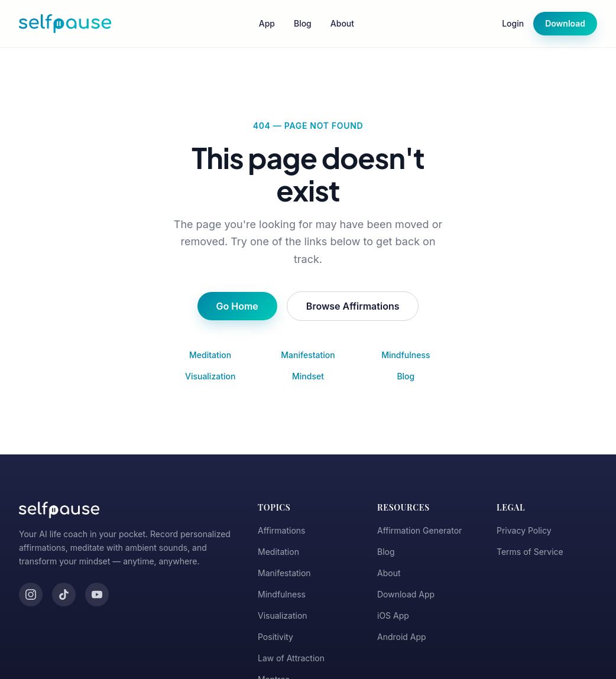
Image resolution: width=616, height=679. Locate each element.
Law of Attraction (291, 658)
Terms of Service (530, 552)
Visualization (210, 376)
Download (565, 23)
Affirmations (282, 530)
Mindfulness (406, 355)
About (342, 23)
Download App (406, 594)
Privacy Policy (524, 530)
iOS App (393, 615)
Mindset (308, 376)
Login (513, 23)
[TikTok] (64, 594)
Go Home (237, 306)
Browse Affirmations (353, 306)
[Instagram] (31, 594)
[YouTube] (97, 594)
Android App (402, 637)
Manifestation (308, 355)
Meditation (210, 355)
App (267, 23)
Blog (303, 23)
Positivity (275, 637)
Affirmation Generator (419, 530)
